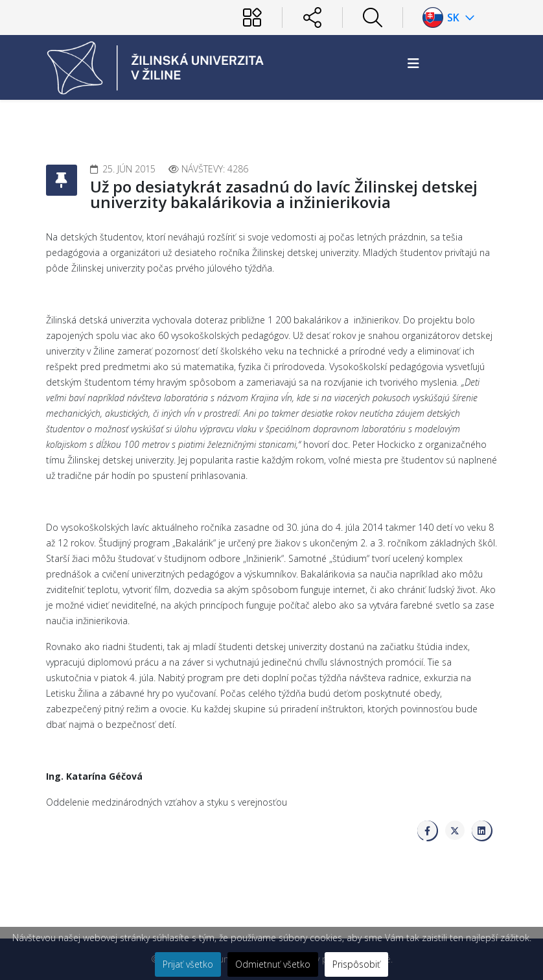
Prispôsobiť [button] (356, 964)
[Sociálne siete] (312, 17)
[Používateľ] (252, 17)
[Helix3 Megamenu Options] (413, 63)
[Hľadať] (373, 17)
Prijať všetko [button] (188, 964)
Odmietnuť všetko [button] (273, 964)
